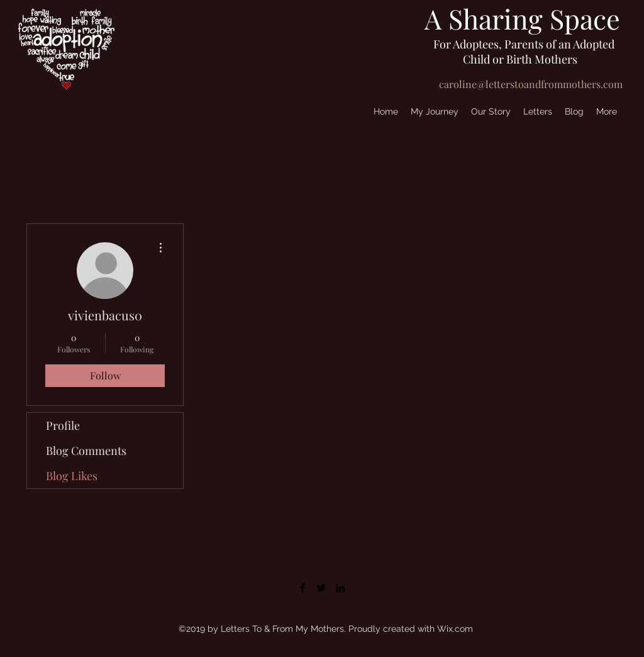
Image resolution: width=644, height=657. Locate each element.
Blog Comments (86, 451)
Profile (63, 425)
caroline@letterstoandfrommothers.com (531, 84)
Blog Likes (72, 476)
